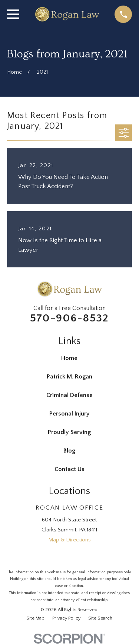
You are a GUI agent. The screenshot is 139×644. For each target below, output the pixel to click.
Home (69, 358)
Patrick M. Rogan (69, 377)
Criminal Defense (69, 395)
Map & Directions (69, 540)
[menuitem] (35, 618)
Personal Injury (69, 414)
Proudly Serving (69, 432)
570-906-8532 (69, 318)
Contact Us (69, 469)
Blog (69, 451)
